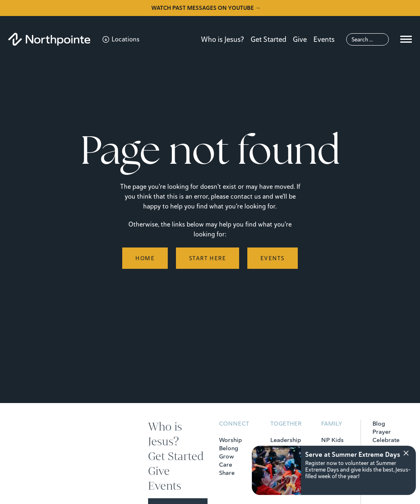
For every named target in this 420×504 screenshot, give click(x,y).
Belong (229, 448)
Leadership (286, 440)
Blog (379, 424)
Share (227, 473)
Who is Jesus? (223, 39)
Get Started (268, 39)
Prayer (382, 432)
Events (324, 39)
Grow (226, 456)
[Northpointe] (49, 39)
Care (226, 465)
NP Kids (332, 440)
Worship (231, 440)
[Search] (367, 39)
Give (300, 39)
